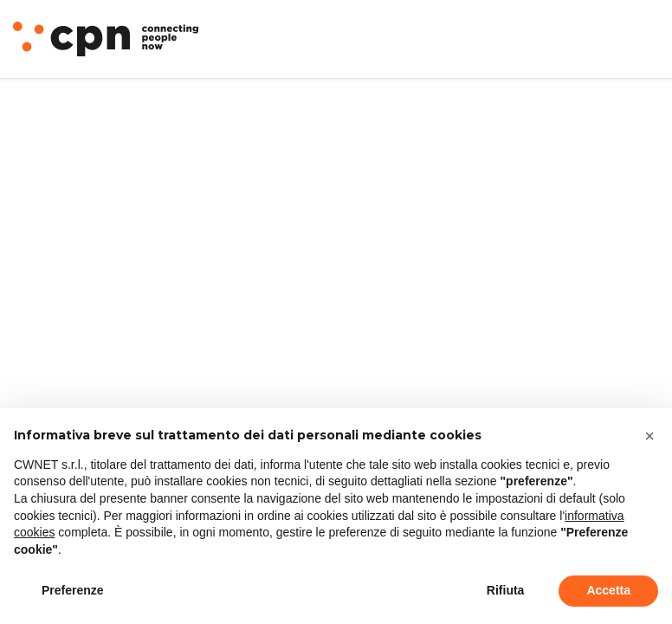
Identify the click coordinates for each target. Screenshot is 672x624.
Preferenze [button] (73, 590)
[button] (649, 436)
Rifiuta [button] (506, 590)
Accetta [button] (608, 590)
